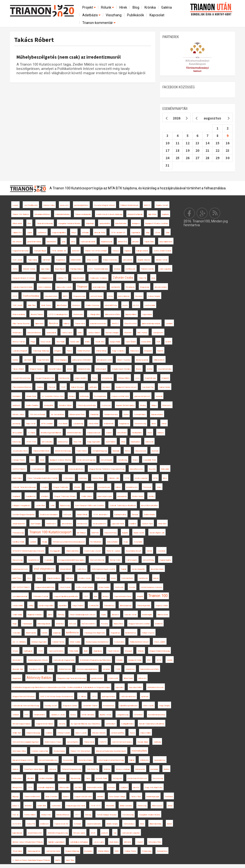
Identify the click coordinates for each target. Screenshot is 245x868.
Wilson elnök (17, 223)
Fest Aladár (63, 424)
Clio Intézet (17, 242)
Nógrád (140, 596)
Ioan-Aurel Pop (148, 387)
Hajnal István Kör (61, 824)
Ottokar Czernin (64, 733)
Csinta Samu (67, 333)
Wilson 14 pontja (124, 360)
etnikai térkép (101, 351)
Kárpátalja (90, 223)
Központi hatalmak (135, 214)
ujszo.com (64, 205)
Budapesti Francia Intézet (126, 387)
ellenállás (31, 778)
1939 (40, 651)
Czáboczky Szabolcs (98, 278)
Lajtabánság (78, 424)
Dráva (150, 433)
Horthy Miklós (30, 815)
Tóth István (101, 578)
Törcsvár (52, 387)
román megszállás (46, 606)
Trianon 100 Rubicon (21, 214)
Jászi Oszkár (65, 587)
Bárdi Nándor (31, 633)
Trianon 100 (158, 596)
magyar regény (165, 560)
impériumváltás (120, 515)
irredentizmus (131, 633)
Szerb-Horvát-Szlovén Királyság (109, 214)
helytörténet (51, 242)
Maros (135, 460)
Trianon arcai (80, 324)
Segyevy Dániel (162, 606)
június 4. (16, 806)
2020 (51, 669)
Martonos (76, 305)
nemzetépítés (73, 742)
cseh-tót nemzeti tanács (122, 742)
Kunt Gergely (36, 524)
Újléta (50, 615)
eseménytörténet (57, 469)
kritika (80, 333)
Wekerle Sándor (29, 269)
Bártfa (58, 860)
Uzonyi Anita (146, 342)
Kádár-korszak (107, 242)
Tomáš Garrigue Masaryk (107, 815)
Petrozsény (17, 778)
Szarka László (84, 578)
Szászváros (119, 642)
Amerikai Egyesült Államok (51, 433)
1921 (86, 596)
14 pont (140, 842)
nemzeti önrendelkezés (48, 760)
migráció (128, 251)
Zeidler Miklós (87, 496)
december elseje (157, 569)
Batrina (166, 769)
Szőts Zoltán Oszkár (162, 251)
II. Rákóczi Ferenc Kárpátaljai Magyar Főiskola (31, 860)
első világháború (44, 569)
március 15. (62, 278)
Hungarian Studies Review (150, 815)
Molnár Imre (46, 815)
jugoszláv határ (118, 524)
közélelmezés (132, 487)
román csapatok (141, 478)
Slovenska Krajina (85, 760)
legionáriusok (17, 833)
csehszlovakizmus (128, 696)
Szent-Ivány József (93, 551)
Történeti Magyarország (71, 769)
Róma (127, 451)
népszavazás (141, 451)
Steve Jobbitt (160, 642)
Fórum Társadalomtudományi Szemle (42, 478)
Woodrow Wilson (65, 405)
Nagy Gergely (164, 706)
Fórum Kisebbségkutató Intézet (83, 615)
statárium (45, 496)
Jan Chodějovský (31, 205)
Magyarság (145, 287)
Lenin (52, 505)
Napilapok (16, 496)
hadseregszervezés (20, 569)
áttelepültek (49, 405)
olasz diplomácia (166, 242)
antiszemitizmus (34, 333)
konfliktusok (131, 269)
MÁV (117, 851)
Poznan (132, 587)
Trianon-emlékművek (41, 451)
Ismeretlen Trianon (90, 706)
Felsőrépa (169, 797)
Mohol (126, 414)
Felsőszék (119, 587)
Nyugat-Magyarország (45, 378)
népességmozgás (105, 496)
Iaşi (115, 833)
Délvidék (77, 487)
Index (159, 487)
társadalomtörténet (42, 214)
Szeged (44, 487)
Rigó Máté (152, 214)
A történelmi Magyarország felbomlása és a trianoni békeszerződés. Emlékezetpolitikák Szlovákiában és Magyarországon (61, 687)
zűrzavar (53, 769)
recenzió (155, 451)
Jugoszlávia (147, 314)
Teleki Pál (142, 278)
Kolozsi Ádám (112, 542)
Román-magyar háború (21, 724)
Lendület (169, 324)
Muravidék (110, 806)
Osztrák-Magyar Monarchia (23, 515)
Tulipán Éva (17, 233)
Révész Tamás (19, 342)
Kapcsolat (157, 15)
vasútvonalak (150, 305)
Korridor (15, 360)
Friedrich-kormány (111, 414)
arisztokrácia (67, 524)
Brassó (139, 369)
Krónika (150, 7)
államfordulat (62, 305)
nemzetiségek (106, 460)
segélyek (165, 214)
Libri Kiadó (28, 360)
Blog (136, 7)
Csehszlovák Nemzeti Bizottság (26, 706)
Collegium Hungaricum (21, 505)
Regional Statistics (35, 615)
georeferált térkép (34, 242)
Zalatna (40, 387)
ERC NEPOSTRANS (21, 587)
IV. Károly (31, 433)
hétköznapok (101, 369)
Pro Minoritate (96, 542)
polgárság (57, 633)
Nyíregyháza (162, 851)
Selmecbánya (129, 824)
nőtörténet (138, 715)
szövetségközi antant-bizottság (111, 760)
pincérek (136, 242)
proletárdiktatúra (99, 287)
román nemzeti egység (86, 460)
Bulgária (125, 533)
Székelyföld (94, 606)
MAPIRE (95, 533)
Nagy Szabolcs (118, 351)
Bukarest (115, 615)
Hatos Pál (31, 824)
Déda (123, 442)
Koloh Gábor (17, 478)
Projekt (89, 7)
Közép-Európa (59, 751)
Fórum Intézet (113, 651)
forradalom (17, 396)
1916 (30, 787)
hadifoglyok (28, 651)
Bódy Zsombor (51, 797)
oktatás (117, 269)
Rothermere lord (65, 669)
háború (118, 487)
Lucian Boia (40, 505)
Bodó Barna (114, 842)
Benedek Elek (18, 669)
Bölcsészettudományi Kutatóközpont (111, 751)
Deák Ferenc (46, 305)
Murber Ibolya (138, 496)
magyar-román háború (45, 724)
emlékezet (45, 824)
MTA (155, 478)
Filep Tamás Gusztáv (21, 324)
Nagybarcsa (124, 424)
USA (158, 342)
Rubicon (16, 769)
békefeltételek (121, 223)
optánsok (145, 696)
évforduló (78, 824)
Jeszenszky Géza (20, 451)
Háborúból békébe (62, 214)
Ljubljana (124, 787)
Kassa (132, 733)
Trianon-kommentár (99, 23)
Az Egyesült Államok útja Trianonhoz (86, 724)
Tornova (116, 251)
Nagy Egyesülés (94, 442)
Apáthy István (106, 715)
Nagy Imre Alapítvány (154, 787)
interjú (113, 578)
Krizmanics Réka (19, 751)
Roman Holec (115, 560)
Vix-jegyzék (117, 778)
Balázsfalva (118, 624)
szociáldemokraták (20, 596)
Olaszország (17, 560)
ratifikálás (93, 387)
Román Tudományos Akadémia (152, 724)
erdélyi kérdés (76, 260)
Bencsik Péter (100, 233)
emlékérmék (109, 424)
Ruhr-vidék (165, 469)
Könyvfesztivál (130, 324)
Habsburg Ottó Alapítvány (95, 633)
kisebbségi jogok (153, 797)
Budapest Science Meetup (61, 460)
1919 (15, 296)
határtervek (143, 578)
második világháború (46, 787)
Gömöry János (18, 414)
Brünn (154, 424)
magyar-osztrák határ (120, 396)
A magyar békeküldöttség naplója (71, 560)
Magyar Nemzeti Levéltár (139, 624)
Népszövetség (110, 533)
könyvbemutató (51, 296)
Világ (148, 233)
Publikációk (136, 15)
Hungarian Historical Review (69, 223)
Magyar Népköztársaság (159, 651)
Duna (32, 460)
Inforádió (85, 233)
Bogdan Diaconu (144, 260)
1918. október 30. (118, 233)
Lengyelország (123, 715)
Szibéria (49, 733)
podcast (105, 833)
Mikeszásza (157, 806)
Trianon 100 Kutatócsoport (50, 532)
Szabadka (48, 560)
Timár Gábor (17, 851)
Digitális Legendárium (56, 842)
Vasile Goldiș (17, 615)
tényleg (143, 405)
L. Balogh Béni (94, 314)
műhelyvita (144, 760)
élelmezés (142, 678)
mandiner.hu (31, 496)
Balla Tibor (32, 305)
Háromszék (113, 678)
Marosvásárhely (19, 314)
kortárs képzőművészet (137, 778)
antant (70, 369)
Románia (53, 323)
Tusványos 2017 (36, 669)
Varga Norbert (78, 606)
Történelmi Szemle (41, 596)
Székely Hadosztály (40, 751)
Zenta (15, 269)
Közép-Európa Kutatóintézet (97, 642)
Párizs (69, 351)
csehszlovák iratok (88, 242)
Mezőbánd (122, 433)
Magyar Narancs (36, 369)
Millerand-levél (159, 360)
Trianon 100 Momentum (80, 751)
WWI (149, 660)
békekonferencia (63, 815)
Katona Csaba (49, 205)
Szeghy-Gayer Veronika (121, 369)
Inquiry (104, 615)
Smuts (15, 651)
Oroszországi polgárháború (87, 669)
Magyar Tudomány (61, 487)
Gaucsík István (131, 615)
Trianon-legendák (143, 606)
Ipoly (64, 242)
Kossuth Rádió (101, 778)
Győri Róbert (111, 442)
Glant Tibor (70, 860)
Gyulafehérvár (33, 560)
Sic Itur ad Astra (57, 414)
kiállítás (67, 324)
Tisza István (46, 342)
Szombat (161, 551)
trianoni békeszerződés (150, 669)
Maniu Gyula (31, 396)
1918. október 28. (59, 251)
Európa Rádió (115, 342)
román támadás (88, 715)
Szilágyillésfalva (127, 724)
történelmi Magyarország (58, 833)
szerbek (33, 542)
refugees (58, 351)
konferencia (72, 633)
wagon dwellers (81, 378)
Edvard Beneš (66, 569)
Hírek (123, 7)
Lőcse (157, 233)
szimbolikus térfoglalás (79, 842)
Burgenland (17, 678)
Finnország (142, 806)
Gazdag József (51, 706)
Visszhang (114, 15)
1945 (63, 387)
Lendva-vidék (18, 606)
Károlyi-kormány (84, 369)
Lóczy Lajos (99, 842)
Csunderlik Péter (150, 460)
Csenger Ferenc (19, 460)
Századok (138, 542)
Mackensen (78, 314)
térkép (164, 424)
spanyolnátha (105, 223)
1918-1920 (31, 442)
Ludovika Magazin (20, 351)
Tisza (94, 378)
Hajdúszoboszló (94, 433)
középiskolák (107, 378)
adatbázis (16, 405)
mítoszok (67, 515)
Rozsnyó (139, 296)
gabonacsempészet (142, 396)
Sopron (109, 433)
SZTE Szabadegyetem (58, 314)
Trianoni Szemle (147, 269)
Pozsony (105, 624)
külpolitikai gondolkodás (129, 706)
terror (142, 824)
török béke (162, 524)
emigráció (165, 378)
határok (45, 633)
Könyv (74, 233)
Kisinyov (161, 433)
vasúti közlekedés (94, 824)
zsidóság (157, 742)
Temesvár (147, 487)
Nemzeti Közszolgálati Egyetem (26, 742)
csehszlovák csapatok (131, 833)
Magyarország (79, 296)
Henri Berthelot (127, 578)
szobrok (16, 715)
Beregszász (17, 787)
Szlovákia (16, 633)
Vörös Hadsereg (45, 287)
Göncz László (81, 733)
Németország (140, 424)
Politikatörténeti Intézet (139, 642)
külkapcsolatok (142, 251)
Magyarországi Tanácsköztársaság (71, 678)
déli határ (127, 842)
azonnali (159, 396)
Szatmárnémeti (38, 469)
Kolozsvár (149, 442)
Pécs (29, 578)
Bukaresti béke (157, 414)
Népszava (134, 351)
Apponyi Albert (131, 314)
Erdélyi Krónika (149, 515)
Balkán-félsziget (77, 387)
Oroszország (158, 778)
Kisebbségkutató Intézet (38, 660)
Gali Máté (46, 260)
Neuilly (45, 542)
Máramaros (17, 333)
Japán (30, 233)
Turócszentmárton (56, 651)
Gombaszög (64, 378)
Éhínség (61, 615)
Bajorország (65, 505)
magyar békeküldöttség (45, 587)
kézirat (168, 342)
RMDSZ (115, 324)
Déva (73, 242)
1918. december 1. (101, 515)
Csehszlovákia (31, 296)
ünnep (170, 806)
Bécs (165, 478)
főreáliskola (130, 287)
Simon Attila (93, 424)
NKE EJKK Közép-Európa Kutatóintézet (57, 696)
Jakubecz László (58, 715)
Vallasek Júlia (114, 478)
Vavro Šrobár (131, 342)
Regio (15, 624)
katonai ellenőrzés (76, 469)
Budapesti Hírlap (135, 660)
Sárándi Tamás (58, 642)
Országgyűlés (55, 551)
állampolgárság (126, 606)
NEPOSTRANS (19, 469)
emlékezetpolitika (46, 778)
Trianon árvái (89, 742)
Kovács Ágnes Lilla (157, 533)
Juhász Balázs (94, 333)
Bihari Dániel (128, 678)
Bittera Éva (122, 242)
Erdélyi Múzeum (84, 351)
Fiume (39, 578)
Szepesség (147, 851)
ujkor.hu (136, 787)
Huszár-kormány (165, 369)
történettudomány (74, 433)
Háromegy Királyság (41, 351)
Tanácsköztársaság (45, 223)
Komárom (106, 387)
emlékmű (159, 624)
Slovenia (62, 724)
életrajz (106, 596)
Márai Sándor (104, 587)
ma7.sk (16, 815)
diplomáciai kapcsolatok (151, 324)
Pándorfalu (94, 414)
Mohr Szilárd (75, 642)
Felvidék (120, 660)
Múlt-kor (107, 769)
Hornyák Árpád (40, 251)
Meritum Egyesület (39, 642)
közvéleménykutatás (157, 715)
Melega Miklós (124, 378)
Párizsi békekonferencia (22, 387)
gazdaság (16, 424)
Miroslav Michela (99, 733)
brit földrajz (81, 533)
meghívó (89, 487)
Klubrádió (116, 451)
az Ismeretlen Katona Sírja (53, 396)
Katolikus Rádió (18, 542)
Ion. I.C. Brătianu (19, 642)
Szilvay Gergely (154, 296)
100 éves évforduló (37, 414)
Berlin (86, 651)
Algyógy (16, 797)
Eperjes (66, 797)
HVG (26, 715)
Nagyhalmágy (150, 378)
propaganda (122, 496)
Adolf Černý (17, 578)
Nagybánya (60, 260)
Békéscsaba (64, 787)
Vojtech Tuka (147, 524)
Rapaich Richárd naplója (125, 405)
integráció (148, 351)
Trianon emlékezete (32, 797)
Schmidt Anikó (140, 414)
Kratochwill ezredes (95, 787)
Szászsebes (68, 478)
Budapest (136, 223)
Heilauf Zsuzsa (148, 633)
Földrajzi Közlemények (129, 205)
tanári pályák (51, 333)
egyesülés (120, 687)
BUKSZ (147, 205)
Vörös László (148, 706)
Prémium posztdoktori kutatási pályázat (69, 542)
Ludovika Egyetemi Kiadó (22, 287)
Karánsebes (135, 442)
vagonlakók (136, 233)
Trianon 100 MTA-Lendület (96, 251)
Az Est (136, 305)
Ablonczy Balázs (39, 678)
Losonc (15, 205)
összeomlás (68, 760)
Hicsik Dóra (100, 342)
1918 (127, 478)
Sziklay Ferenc (130, 851)
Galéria (167, 7)
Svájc (126, 542)
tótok (42, 460)
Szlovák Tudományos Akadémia (123, 505)
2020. (93, 833)
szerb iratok (56, 806)
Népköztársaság (33, 733)
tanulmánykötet (19, 524)
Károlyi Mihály (82, 515)
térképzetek (140, 769)
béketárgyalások (44, 624)
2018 (159, 660)
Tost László (17, 260)
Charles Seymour (92, 305)
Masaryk (128, 651)
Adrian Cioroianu (126, 806)
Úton (29, 223)
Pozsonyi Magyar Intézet (104, 205)
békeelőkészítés (137, 469)
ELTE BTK (17, 824)
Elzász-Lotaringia (123, 769)
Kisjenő (160, 351)
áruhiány (100, 797)
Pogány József (162, 205)
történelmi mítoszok (156, 687)
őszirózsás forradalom (49, 515)
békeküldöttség (111, 305)
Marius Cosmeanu (110, 260)
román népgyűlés (139, 569)
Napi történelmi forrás (123, 596)
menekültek (139, 751)
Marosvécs (167, 405)
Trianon (82, 287)
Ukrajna (72, 396)
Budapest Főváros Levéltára (157, 223)
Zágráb (123, 569)
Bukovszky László (64, 287)
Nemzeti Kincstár (97, 560)
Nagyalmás (115, 633)
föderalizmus (109, 606)
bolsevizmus (63, 442)
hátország (17, 442)
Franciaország (18, 533)
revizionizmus (109, 706)
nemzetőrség (148, 560)
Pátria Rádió (74, 651)
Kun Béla (78, 787)
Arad (153, 278)
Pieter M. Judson (113, 551)
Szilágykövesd (46, 278)
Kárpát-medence (54, 578)
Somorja (111, 787)
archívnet (76, 251)
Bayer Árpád (60, 269)
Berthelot (28, 806)
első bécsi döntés (89, 624)
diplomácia (39, 324)
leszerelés (88, 851)
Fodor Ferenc (82, 451)
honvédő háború (55, 369)
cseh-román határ (53, 851)
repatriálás (63, 606)
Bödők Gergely (112, 824)
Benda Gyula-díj (142, 360)
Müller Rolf (17, 733)
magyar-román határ (20, 251)
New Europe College (117, 797)
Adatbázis (92, 15)
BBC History (142, 333)
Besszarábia (17, 433)
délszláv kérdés (161, 287)
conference (42, 233)
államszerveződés (112, 314)
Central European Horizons (151, 587)
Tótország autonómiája (87, 405)
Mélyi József (92, 260)
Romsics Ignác (79, 833)
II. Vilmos (82, 696)
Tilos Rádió (60, 342)
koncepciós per (104, 487)
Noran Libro (75, 342)
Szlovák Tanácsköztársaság (24, 487)
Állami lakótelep (156, 824)
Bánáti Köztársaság (63, 451)
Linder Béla (42, 806)
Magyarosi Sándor (70, 706)
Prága (33, 342)
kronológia (154, 769)
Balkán (132, 760)
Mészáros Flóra (155, 842)
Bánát (169, 824)
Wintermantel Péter (77, 414)
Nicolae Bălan (143, 742)
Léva (137, 378)
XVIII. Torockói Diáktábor (98, 269)
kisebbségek (147, 615)
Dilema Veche (163, 615)
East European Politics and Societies (90, 505)
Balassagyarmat (34, 851)
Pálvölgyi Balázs (76, 269)
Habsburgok (27, 624)
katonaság (84, 396)
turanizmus (130, 669)
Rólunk (108, 7)
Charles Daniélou (32, 405)
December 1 (17, 660)
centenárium (111, 724)
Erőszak (73, 624)
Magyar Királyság (72, 851)
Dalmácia (69, 578)
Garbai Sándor (165, 387)
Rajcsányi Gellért (135, 687)
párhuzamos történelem (82, 360)
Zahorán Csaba (123, 278)
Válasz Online (145, 733)
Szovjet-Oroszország (21, 378)
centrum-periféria (118, 733)
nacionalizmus (160, 760)
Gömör (149, 551)
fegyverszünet (78, 278)
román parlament (100, 524)
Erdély (87, 342)
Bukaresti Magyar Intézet (23, 760)
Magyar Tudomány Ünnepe (65, 496)
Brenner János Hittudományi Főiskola (28, 842)
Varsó (88, 778)
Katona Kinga (98, 478)
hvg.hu (125, 305)
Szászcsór (106, 405)
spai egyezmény (109, 696)
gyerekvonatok (97, 678)
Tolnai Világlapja (61, 360)
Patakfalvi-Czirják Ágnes (34, 769)
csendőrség (122, 460)
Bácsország (75, 778)
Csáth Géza (81, 569)
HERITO (103, 742)
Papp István (31, 424)
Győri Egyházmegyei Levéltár (103, 569)
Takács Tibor (136, 797)
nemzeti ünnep (96, 296)
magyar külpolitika (59, 233)
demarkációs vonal (104, 360)
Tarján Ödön (149, 242)
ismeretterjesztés (35, 833)
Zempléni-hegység (100, 451)
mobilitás (133, 524)
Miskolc (141, 651)
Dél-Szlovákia (47, 442)
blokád (156, 578)
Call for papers (132, 560)
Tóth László (17, 305)
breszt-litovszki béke (149, 505)
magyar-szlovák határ (83, 797)
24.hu (110, 296)
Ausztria (152, 469)
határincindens (40, 715)
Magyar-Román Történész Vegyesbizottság (107, 469)
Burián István (139, 533)
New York (78, 442)
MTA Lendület (47, 424)
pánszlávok (128, 260)
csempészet (158, 333)
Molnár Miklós (103, 851)
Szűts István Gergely (84, 587)
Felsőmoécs (51, 524)
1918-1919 (95, 806)
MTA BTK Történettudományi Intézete (28, 551)
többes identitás (72, 551)
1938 (118, 669)
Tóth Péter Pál (92, 769)
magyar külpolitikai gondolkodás (66, 596)
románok (106, 669)
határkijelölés (137, 433)
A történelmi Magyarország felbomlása (95, 660)
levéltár (150, 369)
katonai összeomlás (98, 324)
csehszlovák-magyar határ (64, 660)
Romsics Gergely (112, 333)
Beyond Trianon (37, 314)
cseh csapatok (165, 269)
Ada (96, 596)
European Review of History (24, 278)
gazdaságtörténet (81, 205)
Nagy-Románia (43, 360)
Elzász (73, 715)
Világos (154, 405)
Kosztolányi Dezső (134, 551)
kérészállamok (124, 296)
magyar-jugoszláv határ (76, 806)
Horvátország (128, 815)
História (62, 778)
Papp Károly (32, 260)
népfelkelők (116, 287)
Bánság (88, 815)
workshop (83, 478)
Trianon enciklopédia (83, 214)
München (128, 333)
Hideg (31, 606)
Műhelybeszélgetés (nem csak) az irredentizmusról (69, 57)
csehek (170, 660)
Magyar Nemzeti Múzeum (24, 696)
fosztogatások (100, 396)
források (135, 515)
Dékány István (162, 260)
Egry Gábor (45, 269)
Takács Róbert (34, 40)
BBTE (65, 296)
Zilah (167, 233)
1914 (94, 696)
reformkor (60, 624)
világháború (98, 651)
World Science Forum (53, 742)
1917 (77, 815)
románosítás (82, 524)
